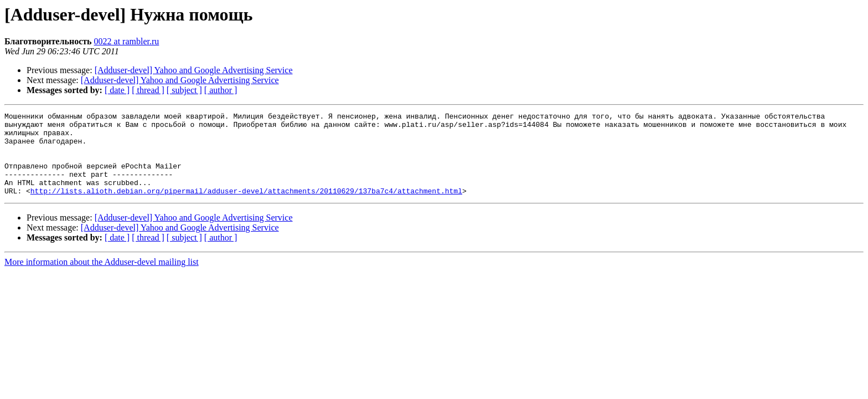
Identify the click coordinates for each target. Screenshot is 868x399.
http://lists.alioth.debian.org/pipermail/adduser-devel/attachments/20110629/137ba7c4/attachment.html (246, 207)
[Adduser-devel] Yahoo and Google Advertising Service (194, 70)
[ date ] (117, 90)
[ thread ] (148, 90)
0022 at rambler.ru (127, 41)
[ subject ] (184, 90)
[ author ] (221, 90)
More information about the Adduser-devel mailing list (102, 278)
